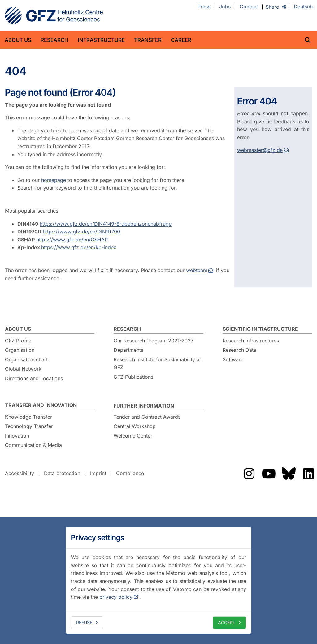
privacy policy (116, 597)
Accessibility (20, 473)
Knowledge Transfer (28, 417)
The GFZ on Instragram (249, 474)
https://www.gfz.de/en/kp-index (79, 247)
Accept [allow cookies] (227, 622)
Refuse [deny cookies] (84, 622)
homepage (54, 180)
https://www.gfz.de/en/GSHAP (72, 240)
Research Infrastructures (251, 341)
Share (272, 7)
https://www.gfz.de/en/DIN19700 (81, 232)
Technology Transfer (29, 426)
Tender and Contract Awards (147, 417)
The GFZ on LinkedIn (308, 474)
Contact (249, 7)
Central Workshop (135, 426)
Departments (128, 350)
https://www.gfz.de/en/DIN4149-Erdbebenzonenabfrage (106, 224)
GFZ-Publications (133, 377)
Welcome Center (133, 436)
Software (233, 359)
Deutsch (303, 7)
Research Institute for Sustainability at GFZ (157, 364)
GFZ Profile (18, 341)
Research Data (239, 350)
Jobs (225, 7)
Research (54, 40)
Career (181, 40)
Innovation (17, 436)
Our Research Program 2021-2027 (154, 341)
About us (18, 40)
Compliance (130, 473)
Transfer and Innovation (41, 405)
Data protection (62, 473)
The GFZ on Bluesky (289, 474)
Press (204, 7)
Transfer (148, 40)
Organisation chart (26, 359)
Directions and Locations (34, 378)
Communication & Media (33, 445)
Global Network (23, 369)
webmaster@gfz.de (260, 150)
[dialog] (158, 580)
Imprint (98, 473)
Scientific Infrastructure (260, 329)
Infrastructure (101, 40)
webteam (197, 270)
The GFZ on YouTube (269, 474)
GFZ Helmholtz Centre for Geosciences (54, 15)
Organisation (20, 350)
